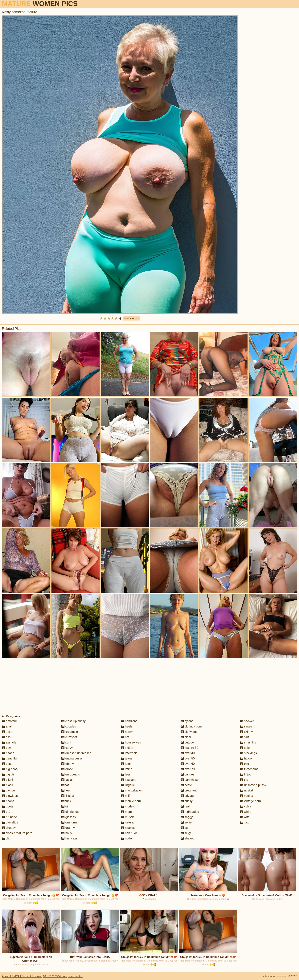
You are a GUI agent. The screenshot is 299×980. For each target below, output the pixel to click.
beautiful (10, 758)
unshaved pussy (253, 785)
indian (127, 748)
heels (127, 726)
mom (126, 812)
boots (8, 806)
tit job (246, 774)
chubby (9, 828)
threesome (249, 769)
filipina (68, 796)
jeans (127, 758)
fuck (66, 801)
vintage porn (251, 801)
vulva (246, 806)
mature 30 (189, 748)
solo (245, 748)
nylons (187, 721)
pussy (186, 801)
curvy (67, 748)
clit (6, 838)
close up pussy (73, 721)
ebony (68, 764)
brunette (9, 817)
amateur (9, 721)
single (246, 726)
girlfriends (70, 812)
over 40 (188, 753)
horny (127, 732)
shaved (187, 838)
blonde (8, 790)
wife (245, 817)
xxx (244, 822)
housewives (131, 742)
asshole (9, 742)
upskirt (247, 790)
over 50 (188, 758)
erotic (67, 769)
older (186, 737)
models (128, 806)
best (7, 764)
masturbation (132, 790)
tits (244, 780)
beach (8, 753)
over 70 (188, 769)
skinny (247, 732)
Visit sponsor (131, 318)
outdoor (188, 742)
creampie (70, 732)
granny (68, 828)
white (246, 812)
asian (8, 732)
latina (127, 769)
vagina (247, 796)
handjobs (129, 721)
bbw (7, 748)
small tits (248, 742)
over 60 (188, 764)
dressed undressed (76, 753)
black (7, 785)
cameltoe (10, 822)
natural (128, 822)
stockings (249, 753)
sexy (186, 833)
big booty (10, 769)
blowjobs (10, 796)
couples (69, 726)
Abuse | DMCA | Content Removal (22, 976)
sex (185, 828)
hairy (67, 833)
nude (126, 838)
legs (126, 774)
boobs (8, 801)
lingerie (128, 785)
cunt (66, 742)
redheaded (190, 812)
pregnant (189, 790)
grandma (69, 822)
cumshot (69, 737)
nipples (128, 828)
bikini (7, 780)
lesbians (129, 780)
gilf (65, 806)
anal (7, 726)
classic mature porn (17, 833)
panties (187, 774)
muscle (128, 817)
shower (247, 721)
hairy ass (69, 838)
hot (125, 737)
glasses (69, 817)
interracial (130, 753)
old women (190, 732)
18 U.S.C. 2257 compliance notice (63, 976)
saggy (187, 817)
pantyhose (190, 780)
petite (186, 785)
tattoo (246, 758)
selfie (186, 822)
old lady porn (191, 726)
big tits (8, 774)
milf (125, 796)
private (187, 796)
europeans (71, 774)
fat (65, 785)
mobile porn (131, 801)
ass (6, 737)
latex (126, 764)
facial (67, 780)
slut (245, 737)
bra (6, 812)
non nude (129, 833)
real (185, 806)
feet (66, 790)
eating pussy (72, 758)
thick (245, 764)
